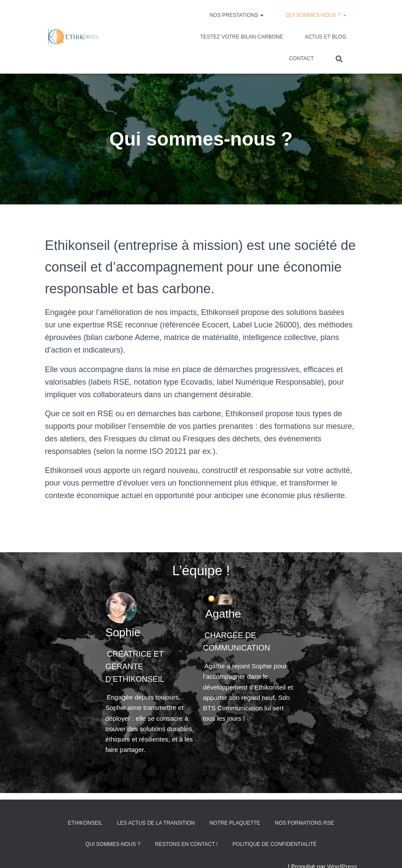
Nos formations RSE (304, 844)
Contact (301, 58)
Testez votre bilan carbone (241, 37)
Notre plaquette (235, 844)
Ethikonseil (85, 844)
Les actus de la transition (156, 844)
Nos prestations (237, 15)
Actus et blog (326, 37)
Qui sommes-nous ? (316, 15)
